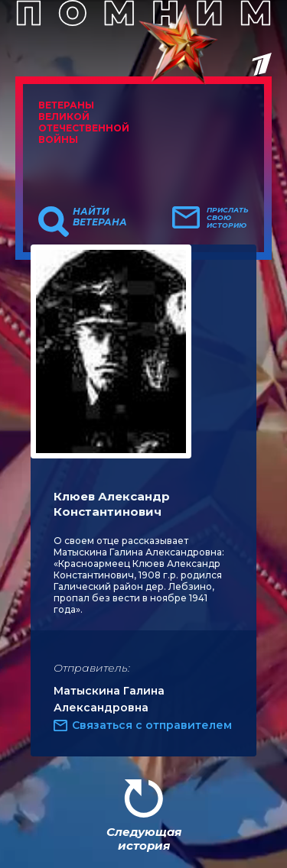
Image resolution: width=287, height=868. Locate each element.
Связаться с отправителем (152, 725)
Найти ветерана (100, 217)
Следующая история (144, 839)
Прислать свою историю (228, 218)
